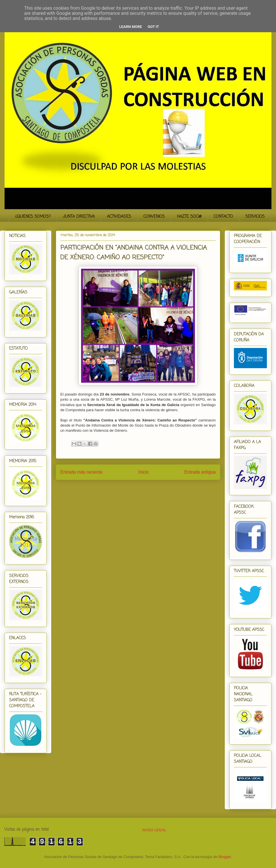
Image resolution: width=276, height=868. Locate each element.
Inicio (143, 472)
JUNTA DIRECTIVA (79, 217)
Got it (153, 27)
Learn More (131, 27)
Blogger (224, 857)
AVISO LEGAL (154, 830)
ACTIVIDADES (119, 217)
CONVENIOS (154, 217)
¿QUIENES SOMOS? (33, 217)
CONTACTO (223, 217)
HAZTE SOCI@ (189, 217)
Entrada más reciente (81, 472)
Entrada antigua (200, 472)
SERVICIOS (255, 217)
